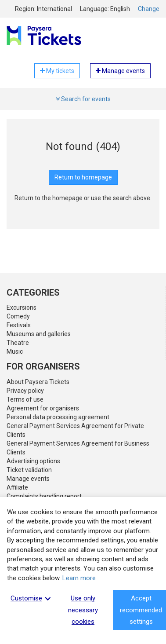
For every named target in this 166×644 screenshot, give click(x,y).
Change (149, 9)
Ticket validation (29, 470)
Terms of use (25, 399)
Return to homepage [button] (83, 177)
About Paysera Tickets (38, 382)
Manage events (28, 479)
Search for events (83, 99)
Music (15, 351)
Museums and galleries (39, 334)
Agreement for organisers (43, 408)
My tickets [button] (57, 71)
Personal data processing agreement (58, 417)
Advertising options (33, 461)
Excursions (22, 307)
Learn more (79, 578)
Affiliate (17, 487)
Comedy (18, 316)
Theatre (18, 343)
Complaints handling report (44, 496)
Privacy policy (25, 391)
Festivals (19, 325)
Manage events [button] (120, 71)
